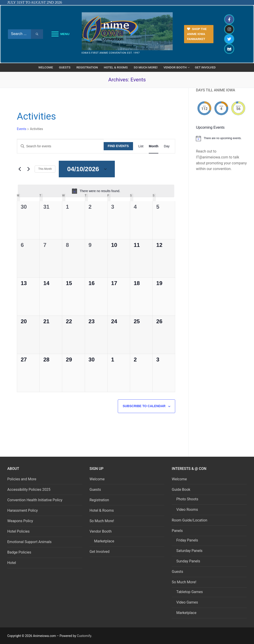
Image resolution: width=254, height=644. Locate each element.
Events (22, 129)
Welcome (97, 479)
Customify (84, 636)
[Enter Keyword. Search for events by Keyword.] (60, 146)
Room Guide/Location (190, 520)
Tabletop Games (190, 592)
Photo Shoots (187, 499)
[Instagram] (229, 29)
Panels (178, 531)
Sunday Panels (188, 561)
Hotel (12, 563)
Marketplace (104, 541)
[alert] (96, 191)
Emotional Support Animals (29, 542)
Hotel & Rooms (102, 510)
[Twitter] (229, 39)
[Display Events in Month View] (154, 146)
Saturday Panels (189, 551)
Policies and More (22, 479)
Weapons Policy (20, 521)
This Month (45, 169)
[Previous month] (20, 169)
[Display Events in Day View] (167, 146)
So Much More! (102, 521)
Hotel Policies (18, 531)
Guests (95, 490)
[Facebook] (229, 19)
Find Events (118, 146)
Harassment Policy (23, 510)
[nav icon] (60, 34)
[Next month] (28, 169)
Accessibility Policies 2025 (29, 490)
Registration (99, 500)
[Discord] (229, 49)
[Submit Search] (37, 34)
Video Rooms (187, 510)
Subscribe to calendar (144, 406)
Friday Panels (187, 540)
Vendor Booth (101, 531)
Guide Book (181, 490)
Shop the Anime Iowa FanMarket (197, 34)
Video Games (187, 602)
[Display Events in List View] (141, 146)
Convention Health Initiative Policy (35, 500)
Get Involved (100, 552)
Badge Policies (19, 552)
